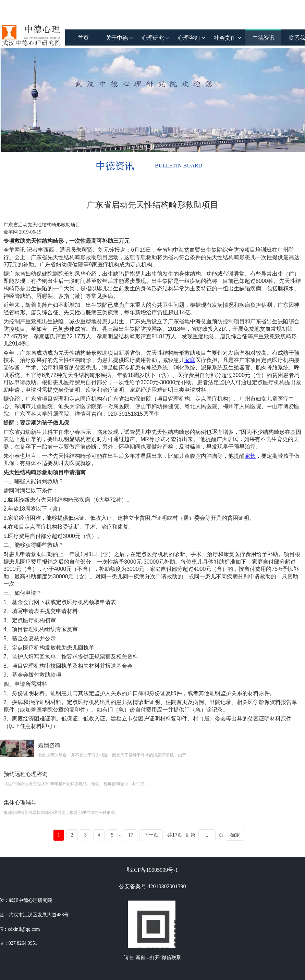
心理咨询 (191, 38)
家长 (250, 456)
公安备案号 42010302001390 (152, 886)
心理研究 (155, 38)
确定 (235, 835)
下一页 (151, 835)
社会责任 (227, 38)
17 (131, 835)
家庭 (190, 360)
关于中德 (119, 38)
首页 (83, 38)
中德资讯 (264, 38)
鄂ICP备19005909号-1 (152, 870)
